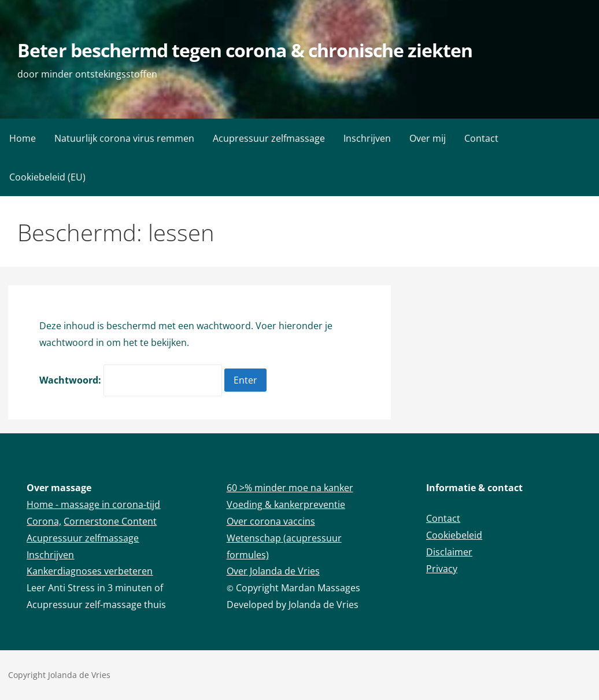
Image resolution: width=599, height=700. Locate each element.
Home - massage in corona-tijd (93, 504)
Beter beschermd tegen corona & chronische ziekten (245, 50)
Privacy (442, 569)
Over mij (428, 138)
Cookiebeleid (454, 535)
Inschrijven (367, 138)
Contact (481, 138)
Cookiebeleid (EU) (47, 177)
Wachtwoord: (131, 380)
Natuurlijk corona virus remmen (124, 138)
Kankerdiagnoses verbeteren (90, 571)
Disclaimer (449, 552)
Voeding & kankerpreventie (286, 504)
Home (23, 138)
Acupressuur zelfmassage (269, 138)
